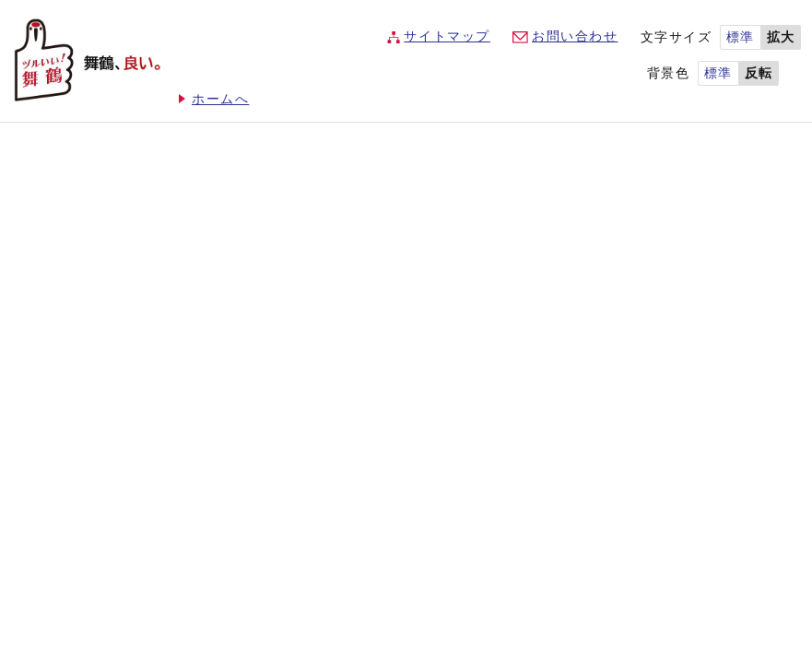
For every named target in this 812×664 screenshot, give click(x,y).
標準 (741, 37)
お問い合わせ (575, 36)
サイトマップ (447, 36)
